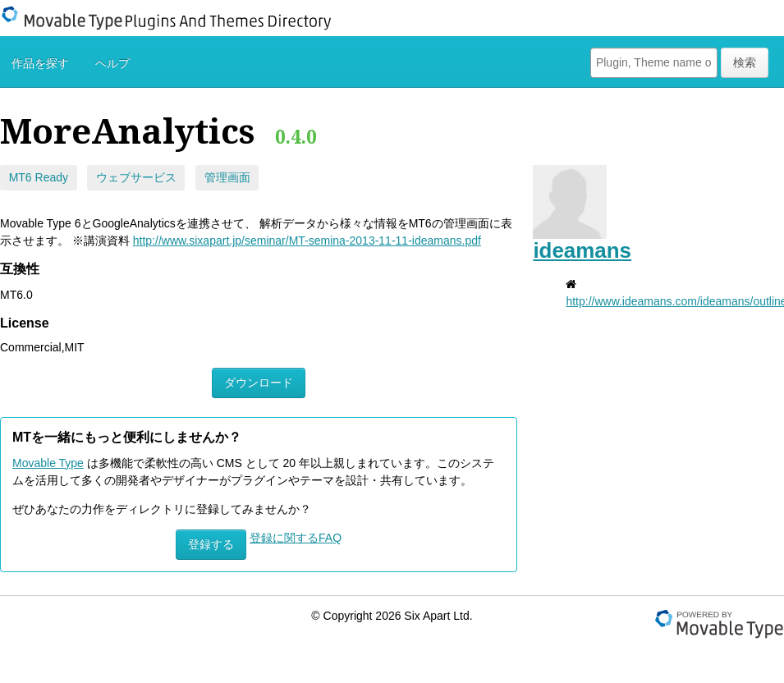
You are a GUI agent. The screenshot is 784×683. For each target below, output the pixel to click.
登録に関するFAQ (296, 538)
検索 (745, 62)
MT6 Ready (39, 177)
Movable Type (48, 463)
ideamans (582, 250)
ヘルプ (112, 63)
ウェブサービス (136, 177)
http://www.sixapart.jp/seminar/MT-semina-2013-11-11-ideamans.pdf (307, 241)
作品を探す (40, 63)
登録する (211, 544)
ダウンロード (259, 383)
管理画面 (227, 177)
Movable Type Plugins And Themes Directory (177, 18)
